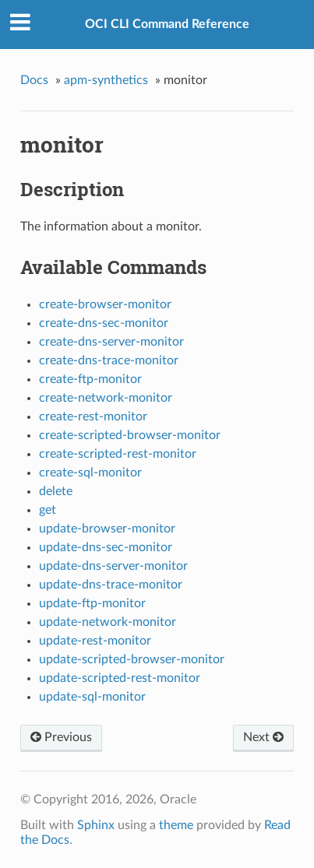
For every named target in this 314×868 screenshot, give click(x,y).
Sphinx (96, 825)
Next (263, 737)
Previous (61, 737)
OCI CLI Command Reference (167, 24)
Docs (34, 80)
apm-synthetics (106, 80)
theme (176, 825)
